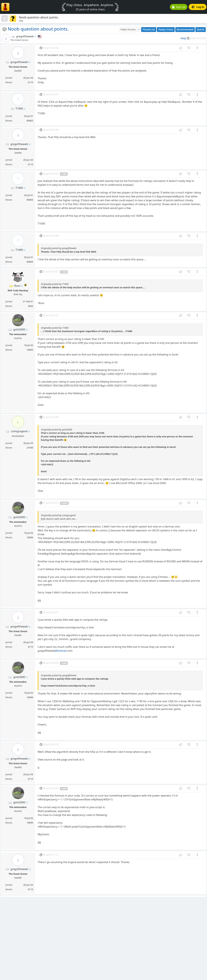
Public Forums (128, 29)
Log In (198, 7)
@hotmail (61, 651)
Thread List (149, 29)
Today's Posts (166, 29)
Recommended (185, 29)
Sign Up (179, 7)
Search (201, 29)
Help (183, 38)
